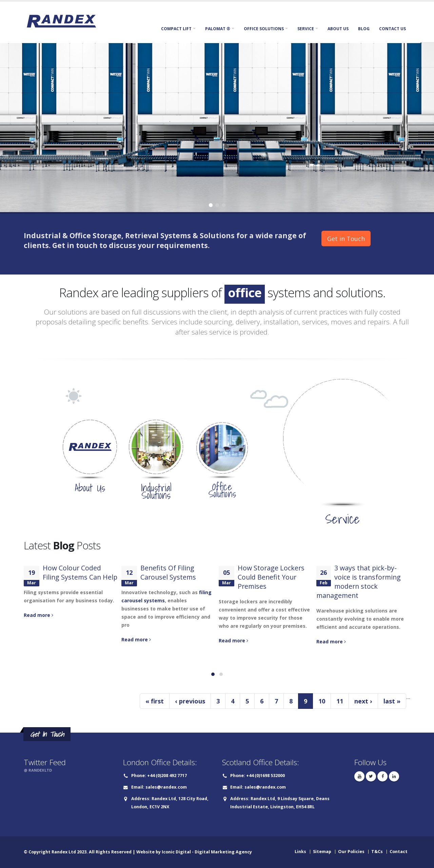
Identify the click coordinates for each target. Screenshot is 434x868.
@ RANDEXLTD (38, 770)
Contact (399, 852)
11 (340, 701)
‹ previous (190, 701)
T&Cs (377, 852)
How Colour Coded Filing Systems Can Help (80, 572)
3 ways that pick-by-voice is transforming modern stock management (359, 582)
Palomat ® (218, 29)
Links (300, 852)
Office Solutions (264, 29)
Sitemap (322, 852)
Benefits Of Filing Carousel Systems (168, 572)
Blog (364, 29)
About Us (338, 29)
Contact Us (392, 29)
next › (363, 701)
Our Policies (351, 852)
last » (392, 701)
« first (155, 701)
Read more (38, 615)
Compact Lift (176, 29)
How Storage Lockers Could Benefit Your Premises (271, 577)
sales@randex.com (166, 787)
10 (322, 701)
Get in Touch (346, 239)
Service (306, 29)
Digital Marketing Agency (223, 852)
